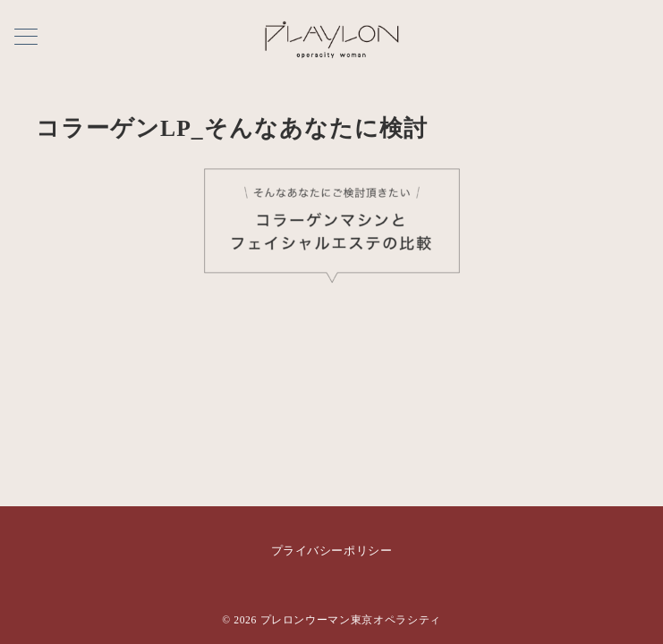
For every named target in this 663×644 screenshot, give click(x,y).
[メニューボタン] (26, 38)
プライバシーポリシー (331, 551)
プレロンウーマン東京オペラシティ (351, 620)
